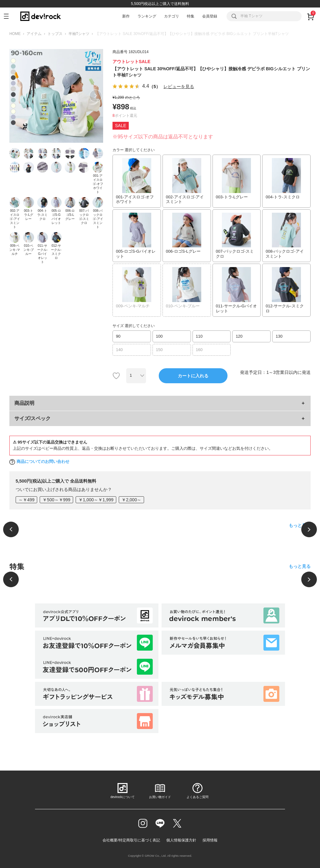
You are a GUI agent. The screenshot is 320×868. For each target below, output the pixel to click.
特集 (191, 16)
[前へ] (11, 529)
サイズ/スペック (32, 418)
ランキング (147, 16)
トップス (55, 34)
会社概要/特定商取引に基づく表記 (131, 840)
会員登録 (210, 16)
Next (96, 96)
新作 (126, 16)
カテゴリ (172, 16)
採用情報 (210, 840)
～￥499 (26, 500)
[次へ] (309, 529)
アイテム (34, 34)
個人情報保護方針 (181, 840)
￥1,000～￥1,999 (96, 500)
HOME (15, 34)
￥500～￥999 (56, 500)
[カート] (310, 16)
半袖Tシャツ (79, 34)
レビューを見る (179, 87)
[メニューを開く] (9, 16)
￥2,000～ (131, 500)
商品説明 (24, 403)
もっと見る (300, 525)
